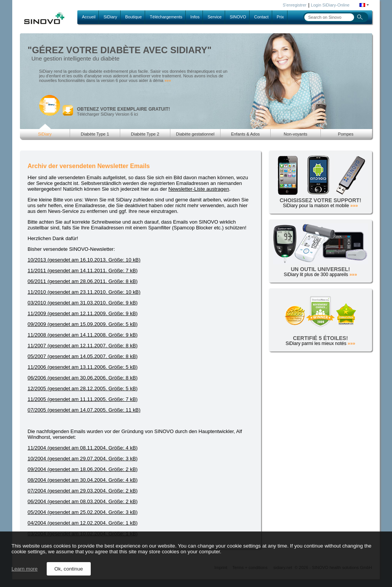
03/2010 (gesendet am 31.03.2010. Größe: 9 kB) (82, 303)
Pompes (346, 134)
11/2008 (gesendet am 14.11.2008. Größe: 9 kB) (82, 335)
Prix (280, 17)
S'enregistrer (295, 5)
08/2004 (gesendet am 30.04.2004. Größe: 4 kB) (82, 480)
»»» (168, 81)
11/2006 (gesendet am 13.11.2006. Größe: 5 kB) (82, 367)
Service (215, 17)
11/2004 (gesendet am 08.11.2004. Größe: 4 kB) (82, 448)
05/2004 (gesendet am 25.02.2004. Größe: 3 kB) (82, 512)
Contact (261, 17)
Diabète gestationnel (195, 134)
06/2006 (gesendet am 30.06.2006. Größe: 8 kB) (82, 378)
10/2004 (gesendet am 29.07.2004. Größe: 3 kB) (82, 459)
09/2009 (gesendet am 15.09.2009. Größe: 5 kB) (82, 324)
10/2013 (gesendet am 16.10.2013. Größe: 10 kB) (84, 260)
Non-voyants (296, 134)
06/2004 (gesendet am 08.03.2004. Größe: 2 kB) (82, 501)
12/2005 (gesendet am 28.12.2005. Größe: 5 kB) (82, 388)
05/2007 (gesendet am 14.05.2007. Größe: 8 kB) (82, 356)
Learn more (24, 569)
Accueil (89, 17)
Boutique (133, 17)
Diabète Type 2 (145, 134)
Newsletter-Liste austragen (199, 189)
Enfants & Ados (245, 134)
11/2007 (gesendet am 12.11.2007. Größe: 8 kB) (82, 346)
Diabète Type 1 (95, 134)
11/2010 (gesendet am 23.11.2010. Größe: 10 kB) (84, 292)
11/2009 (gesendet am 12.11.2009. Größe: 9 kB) (82, 313)
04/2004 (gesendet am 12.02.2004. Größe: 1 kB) (82, 523)
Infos (195, 17)
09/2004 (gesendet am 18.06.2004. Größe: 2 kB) (82, 469)
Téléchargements (166, 17)
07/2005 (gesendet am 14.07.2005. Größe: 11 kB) (84, 410)
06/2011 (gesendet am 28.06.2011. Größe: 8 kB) (82, 281)
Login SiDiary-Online (330, 5)
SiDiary (110, 17)
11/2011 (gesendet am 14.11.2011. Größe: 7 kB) (82, 271)
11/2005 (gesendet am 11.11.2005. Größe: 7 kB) (82, 399)
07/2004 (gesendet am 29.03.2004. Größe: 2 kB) (82, 491)
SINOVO (238, 17)
